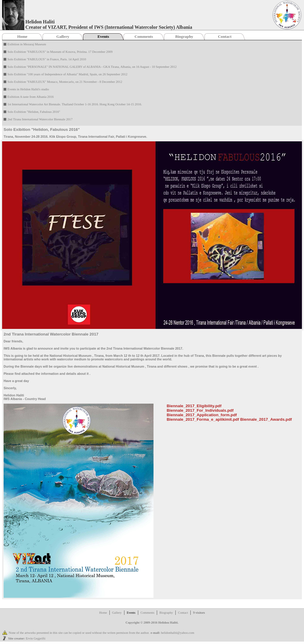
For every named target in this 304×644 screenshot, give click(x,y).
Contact (225, 36)
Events (103, 36)
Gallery (63, 36)
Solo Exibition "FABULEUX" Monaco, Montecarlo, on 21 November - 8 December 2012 (65, 82)
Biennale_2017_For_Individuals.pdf (200, 410)
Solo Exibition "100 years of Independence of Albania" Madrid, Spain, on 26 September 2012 (67, 74)
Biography (184, 36)
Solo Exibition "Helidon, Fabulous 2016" (34, 112)
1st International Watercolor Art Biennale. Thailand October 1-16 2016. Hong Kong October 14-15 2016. (75, 104)
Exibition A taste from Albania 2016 (31, 97)
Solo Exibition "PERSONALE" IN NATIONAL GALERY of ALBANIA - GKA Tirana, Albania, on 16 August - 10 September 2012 (92, 67)
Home (22, 36)
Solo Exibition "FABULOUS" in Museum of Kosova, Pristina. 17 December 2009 (60, 52)
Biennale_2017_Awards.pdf (266, 419)
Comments (144, 36)
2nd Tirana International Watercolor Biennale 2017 (40, 119)
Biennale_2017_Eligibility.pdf (194, 406)
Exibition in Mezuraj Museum (27, 44)
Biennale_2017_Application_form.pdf (202, 415)
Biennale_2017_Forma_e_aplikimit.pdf (203, 419)
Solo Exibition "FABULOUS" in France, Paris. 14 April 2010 (47, 59)
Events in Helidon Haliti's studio (28, 89)
